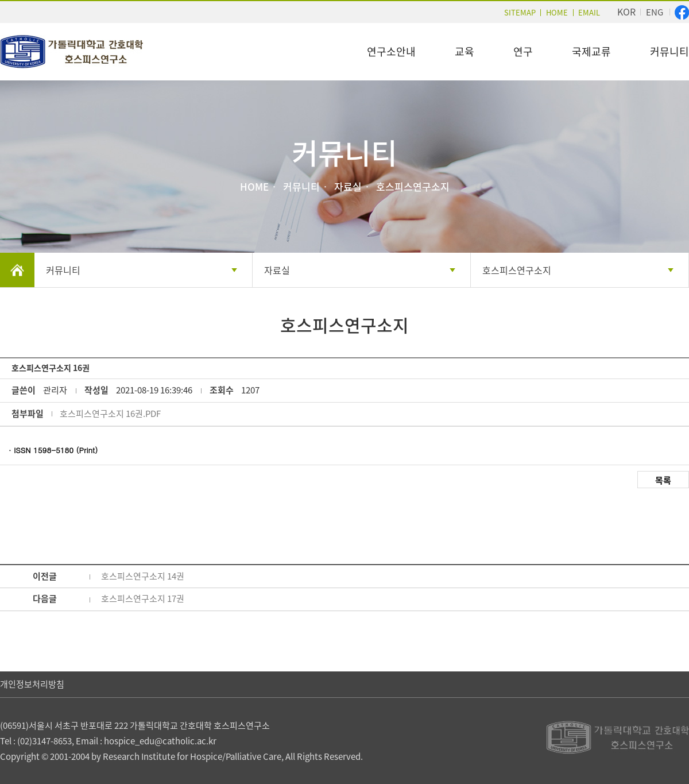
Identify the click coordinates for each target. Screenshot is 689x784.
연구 (523, 51)
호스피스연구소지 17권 (143, 598)
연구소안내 (391, 51)
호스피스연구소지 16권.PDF (110, 414)
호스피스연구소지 (517, 270)
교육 (465, 51)
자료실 (277, 270)
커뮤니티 (669, 51)
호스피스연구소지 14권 (143, 576)
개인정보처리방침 (32, 684)
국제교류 (591, 51)
